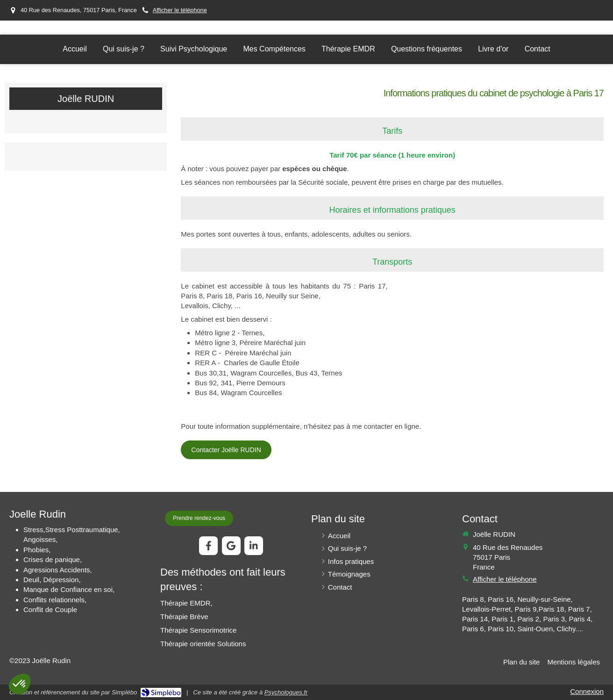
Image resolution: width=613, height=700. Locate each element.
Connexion (587, 691)
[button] (20, 684)
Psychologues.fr (286, 692)
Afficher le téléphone (180, 10)
